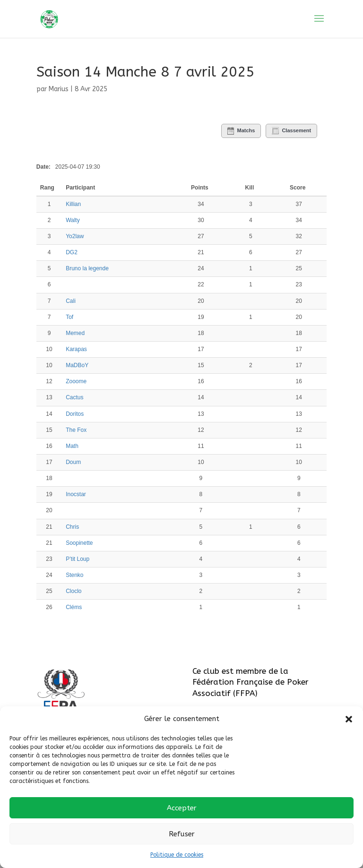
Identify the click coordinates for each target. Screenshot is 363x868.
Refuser (182, 834)
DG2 (72, 252)
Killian (73, 204)
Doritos (75, 414)
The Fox (76, 430)
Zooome (76, 381)
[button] (349, 719)
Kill (250, 188)
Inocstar (76, 494)
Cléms (74, 607)
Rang (48, 188)
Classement (291, 131)
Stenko (74, 575)
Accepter (182, 808)
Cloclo (73, 591)
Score (298, 188)
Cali (71, 301)
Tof (69, 317)
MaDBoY (77, 365)
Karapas (76, 349)
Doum (73, 462)
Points (200, 188)
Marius (59, 89)
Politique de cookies (177, 855)
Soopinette (79, 543)
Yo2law (75, 236)
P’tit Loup (78, 559)
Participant (81, 188)
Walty (73, 220)
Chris (72, 527)
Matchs (241, 131)
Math (72, 446)
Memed (75, 333)
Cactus (74, 397)
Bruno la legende (87, 268)
